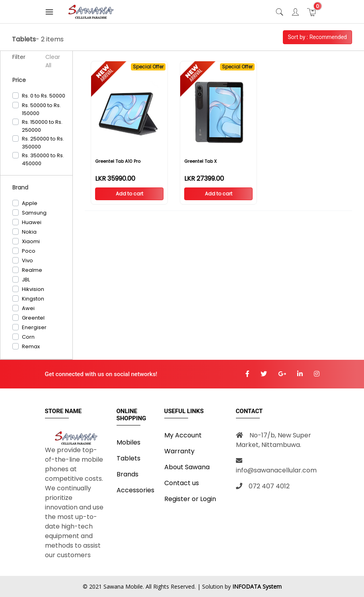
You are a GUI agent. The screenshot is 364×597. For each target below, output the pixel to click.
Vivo (27, 260)
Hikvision (33, 289)
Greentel (33, 318)
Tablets (128, 458)
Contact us (182, 483)
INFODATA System (257, 586)
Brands (127, 474)
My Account (183, 435)
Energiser (34, 327)
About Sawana (187, 467)
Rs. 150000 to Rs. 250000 (42, 126)
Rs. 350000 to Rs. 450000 (43, 159)
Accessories (135, 490)
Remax (31, 346)
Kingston (33, 299)
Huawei (32, 222)
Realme (32, 270)
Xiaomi (31, 241)
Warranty (179, 451)
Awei (28, 308)
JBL (26, 280)
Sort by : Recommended (317, 37)
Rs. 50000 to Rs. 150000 (41, 109)
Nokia (29, 232)
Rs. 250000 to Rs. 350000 (43, 143)
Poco (29, 251)
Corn (28, 337)
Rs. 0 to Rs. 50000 (44, 96)
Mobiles (128, 442)
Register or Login (190, 499)
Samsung (34, 213)
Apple (30, 203)
